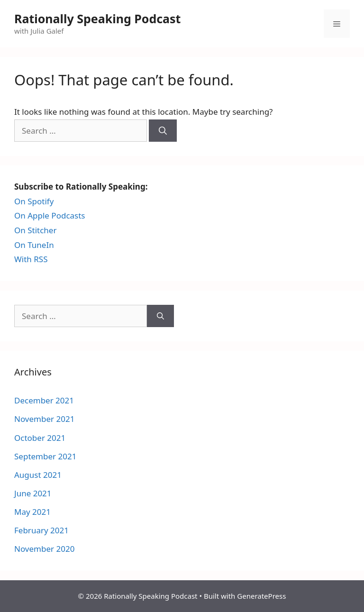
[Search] (163, 131)
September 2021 (45, 456)
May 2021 (32, 512)
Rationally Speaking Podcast (97, 18)
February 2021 (41, 530)
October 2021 (40, 438)
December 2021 (44, 400)
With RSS (31, 259)
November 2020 (44, 549)
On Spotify (34, 201)
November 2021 (44, 419)
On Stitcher (35, 230)
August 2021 (38, 475)
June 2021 (33, 493)
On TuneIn (34, 245)
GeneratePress (261, 596)
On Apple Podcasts (50, 215)
